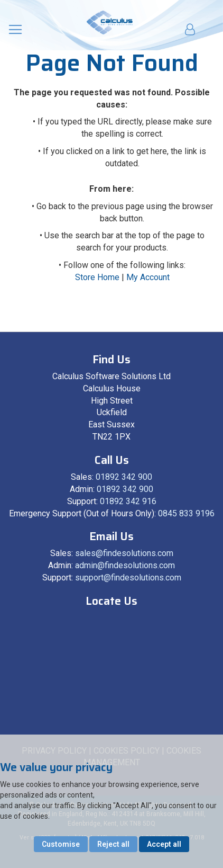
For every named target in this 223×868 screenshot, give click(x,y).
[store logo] (110, 23)
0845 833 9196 (186, 513)
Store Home (97, 277)
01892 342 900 (124, 477)
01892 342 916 (128, 501)
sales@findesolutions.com (124, 553)
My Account (148, 277)
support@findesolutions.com (128, 578)
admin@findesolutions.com (125, 565)
